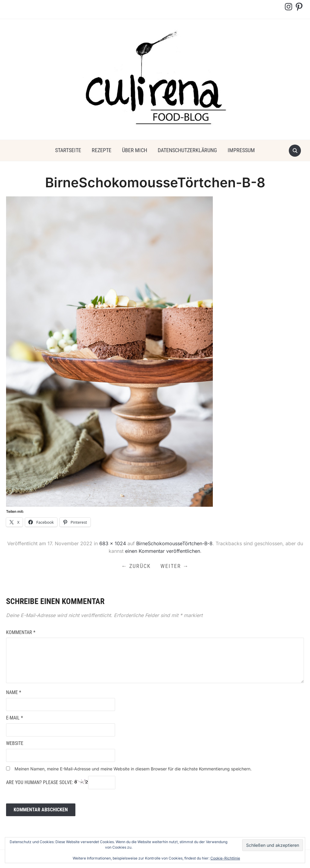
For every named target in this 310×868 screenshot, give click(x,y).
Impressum (241, 150)
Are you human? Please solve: (61, 783)
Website (15, 743)
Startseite (68, 150)
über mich (135, 150)
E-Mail (15, 718)
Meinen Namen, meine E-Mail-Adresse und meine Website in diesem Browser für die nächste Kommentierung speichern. (133, 769)
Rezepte (102, 150)
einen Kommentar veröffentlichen (163, 551)
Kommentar (21, 632)
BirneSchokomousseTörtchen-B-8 (174, 543)
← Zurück (136, 566)
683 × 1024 (113, 543)
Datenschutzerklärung (187, 150)
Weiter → (175, 566)
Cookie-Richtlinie (225, 858)
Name (14, 692)
